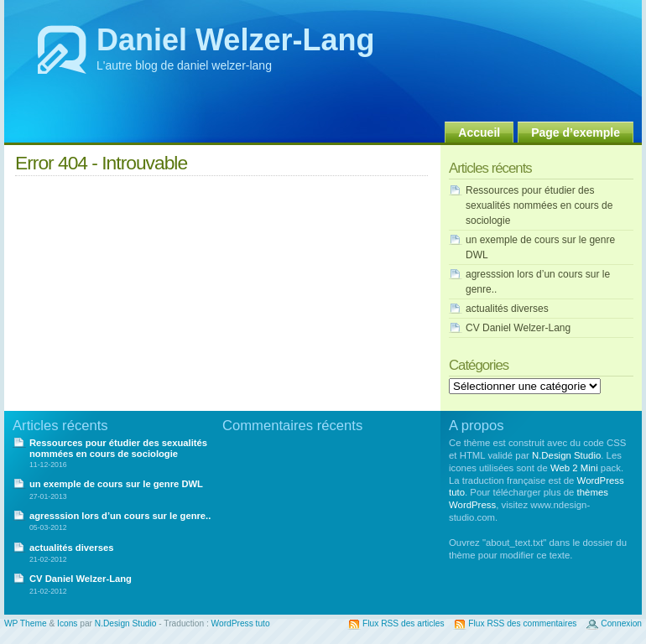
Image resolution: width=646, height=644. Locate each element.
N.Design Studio (566, 455)
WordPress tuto (241, 623)
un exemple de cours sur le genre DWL (116, 484)
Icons (67, 623)
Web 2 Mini (574, 468)
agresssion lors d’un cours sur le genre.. (120, 516)
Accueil (479, 132)
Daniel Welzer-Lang (235, 40)
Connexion (621, 623)
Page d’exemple (576, 132)
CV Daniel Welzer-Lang (518, 328)
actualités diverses (507, 309)
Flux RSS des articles (403, 623)
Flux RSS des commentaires (522, 623)
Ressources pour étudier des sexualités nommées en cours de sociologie (539, 205)
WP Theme (26, 623)
